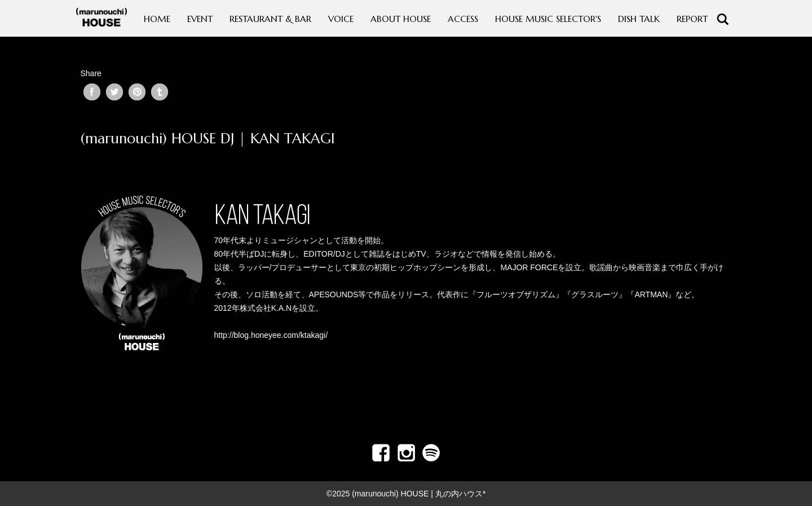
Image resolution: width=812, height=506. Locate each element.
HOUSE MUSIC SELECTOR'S (548, 19)
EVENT (200, 19)
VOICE (341, 19)
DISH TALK (639, 19)
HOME (157, 19)
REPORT (692, 19)
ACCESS (463, 19)
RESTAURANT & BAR (270, 19)
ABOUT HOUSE (401, 19)
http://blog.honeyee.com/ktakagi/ (271, 335)
